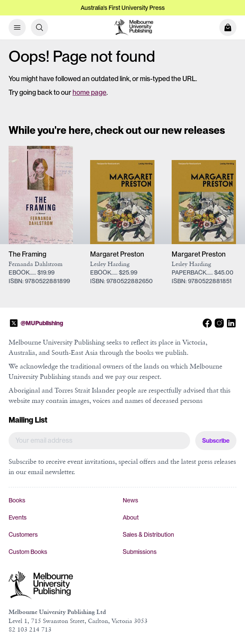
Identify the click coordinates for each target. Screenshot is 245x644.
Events (18, 517)
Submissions (140, 552)
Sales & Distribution (148, 535)
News (130, 500)
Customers (23, 535)
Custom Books (28, 552)
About (131, 517)
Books (17, 500)
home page (89, 92)
